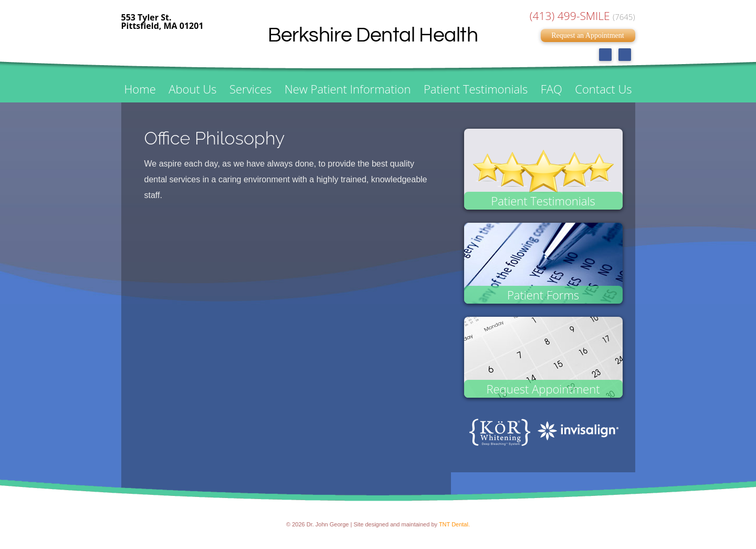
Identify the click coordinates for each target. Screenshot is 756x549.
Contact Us (603, 89)
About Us (192, 89)
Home (140, 89)
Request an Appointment (587, 35)
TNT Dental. (454, 524)
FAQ (552, 89)
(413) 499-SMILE (582, 16)
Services (251, 89)
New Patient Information (348, 89)
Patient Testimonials (476, 89)
